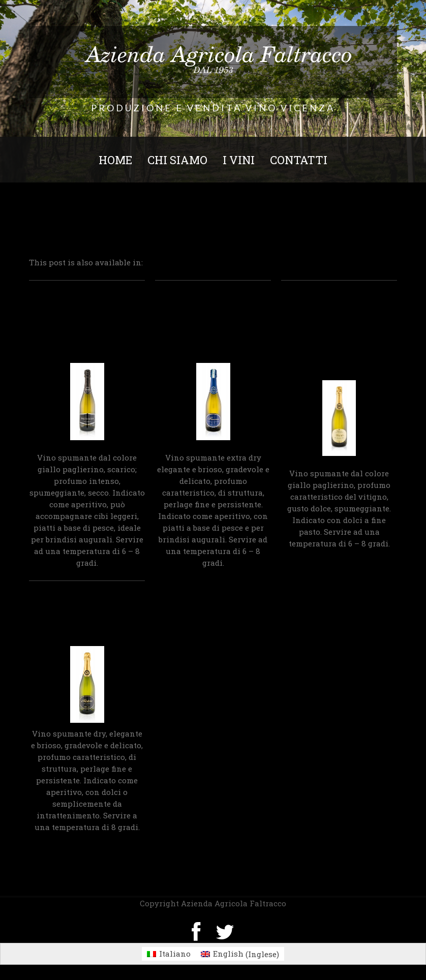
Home (115, 160)
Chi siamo (177, 160)
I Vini (239, 160)
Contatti (299, 160)
